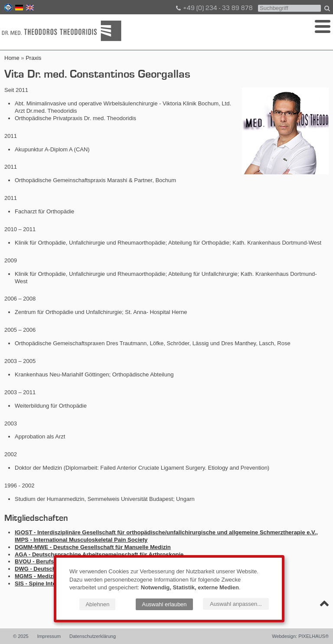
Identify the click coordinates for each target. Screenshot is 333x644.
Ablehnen (97, 604)
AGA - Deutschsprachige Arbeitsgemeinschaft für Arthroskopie (99, 554)
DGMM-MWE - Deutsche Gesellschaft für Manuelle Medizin (93, 547)
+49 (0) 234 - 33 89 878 (214, 8)
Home (12, 58)
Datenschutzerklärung (93, 636)
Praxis (33, 58)
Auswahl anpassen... (236, 604)
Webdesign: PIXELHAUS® (300, 636)
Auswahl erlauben (164, 604)
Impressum (49, 636)
